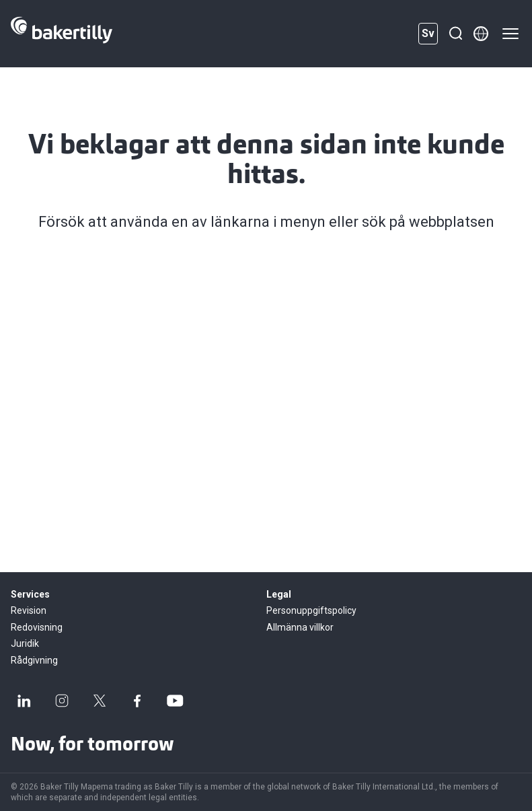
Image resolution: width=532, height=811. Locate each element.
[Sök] (455, 34)
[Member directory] (481, 34)
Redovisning (37, 627)
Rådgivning (34, 660)
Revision (29, 610)
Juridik (25, 643)
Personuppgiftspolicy (311, 610)
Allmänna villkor (300, 627)
